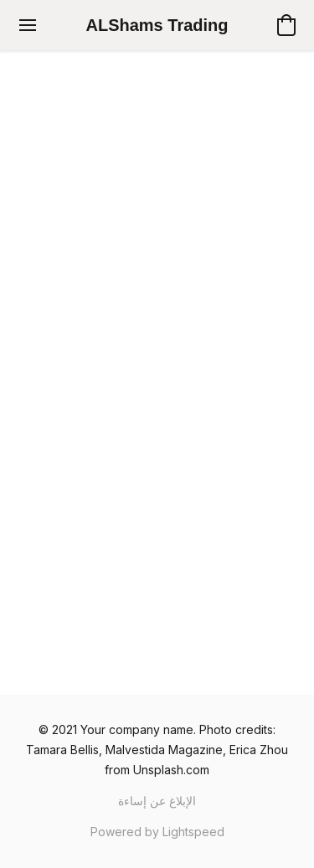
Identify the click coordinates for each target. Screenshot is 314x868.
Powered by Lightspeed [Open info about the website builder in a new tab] (157, 832)
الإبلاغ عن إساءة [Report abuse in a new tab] (157, 801)
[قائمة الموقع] (28, 25)
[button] (157, 25)
